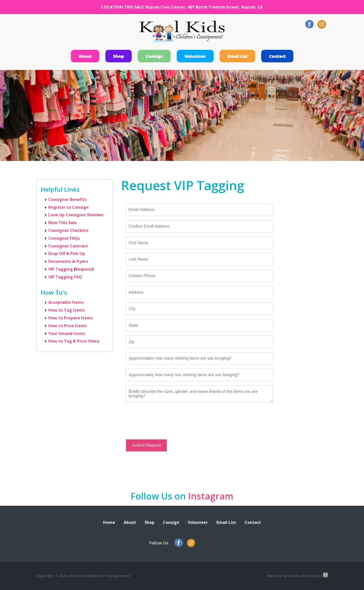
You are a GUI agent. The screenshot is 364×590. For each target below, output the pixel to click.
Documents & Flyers (68, 261)
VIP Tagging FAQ (65, 277)
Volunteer (195, 57)
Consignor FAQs (64, 238)
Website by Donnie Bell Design (297, 576)
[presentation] (164, 425)
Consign (154, 57)
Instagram (211, 496)
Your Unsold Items (67, 333)
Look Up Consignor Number (76, 215)
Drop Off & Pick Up (67, 254)
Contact (277, 57)
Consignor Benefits (67, 199)
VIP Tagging (61, 269)
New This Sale (62, 223)
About (85, 57)
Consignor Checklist (69, 230)
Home (109, 522)
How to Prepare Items (71, 318)
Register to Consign (68, 207)
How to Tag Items (66, 310)
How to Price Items (67, 326)
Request (84, 269)
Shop (119, 57)
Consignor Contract (68, 246)
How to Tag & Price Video (74, 341)
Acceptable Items (66, 302)
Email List (237, 57)
